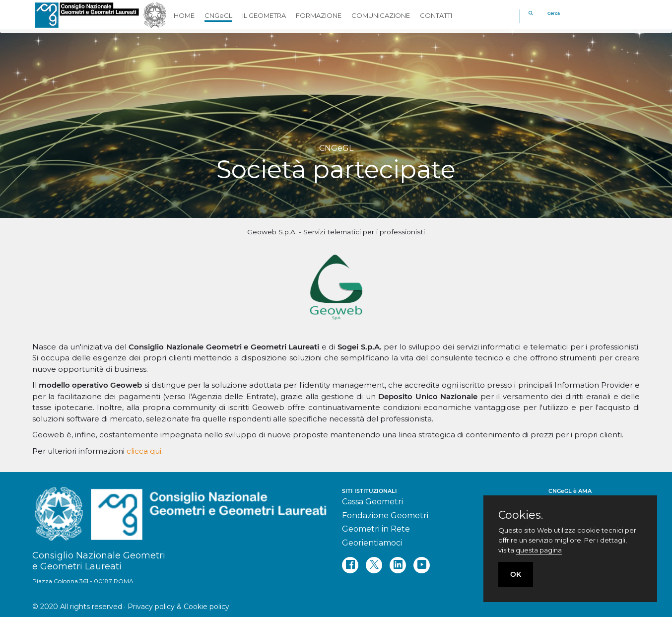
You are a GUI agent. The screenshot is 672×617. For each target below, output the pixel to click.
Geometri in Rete (376, 529)
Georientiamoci (372, 543)
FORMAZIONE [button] (319, 15)
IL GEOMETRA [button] (264, 15)
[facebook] (350, 565)
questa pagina (539, 550)
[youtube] (422, 565)
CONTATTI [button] (436, 15)
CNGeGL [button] (218, 15)
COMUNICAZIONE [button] (381, 15)
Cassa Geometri (372, 502)
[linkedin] (398, 565)
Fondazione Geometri (385, 515)
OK (516, 574)
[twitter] (374, 565)
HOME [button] (184, 15)
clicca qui (144, 451)
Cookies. (521, 515)
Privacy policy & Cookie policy (178, 607)
